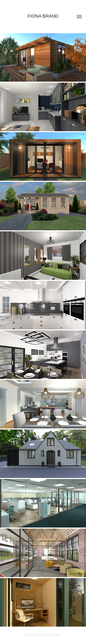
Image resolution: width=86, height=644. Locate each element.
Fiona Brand (43, 16)
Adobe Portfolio (51, 635)
